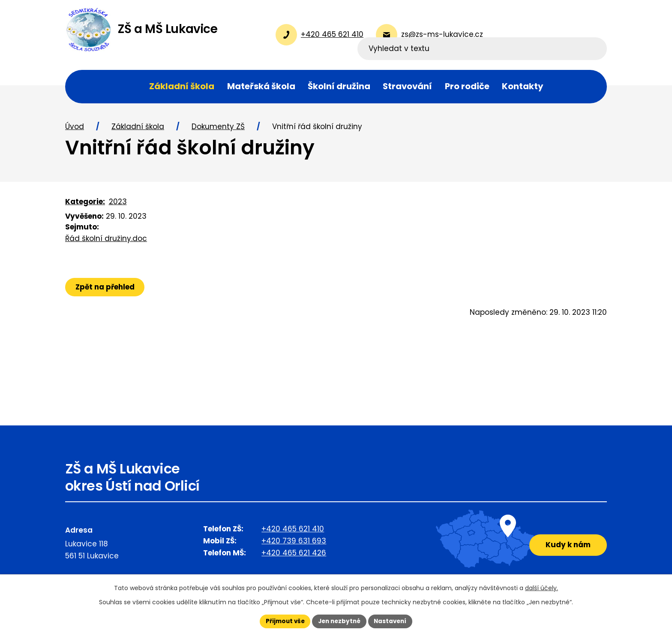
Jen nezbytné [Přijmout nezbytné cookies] (339, 621)
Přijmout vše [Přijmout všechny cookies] (283, 621)
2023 (118, 205)
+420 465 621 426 (294, 556)
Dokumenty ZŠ (218, 130)
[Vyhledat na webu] (552, 35)
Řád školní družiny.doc (106, 241)
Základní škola (138, 130)
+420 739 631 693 (294, 544)
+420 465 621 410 (293, 532)
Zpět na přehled (106, 290)
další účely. (541, 588)
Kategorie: (85, 205)
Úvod (75, 130)
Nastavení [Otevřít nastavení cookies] (393, 621)
